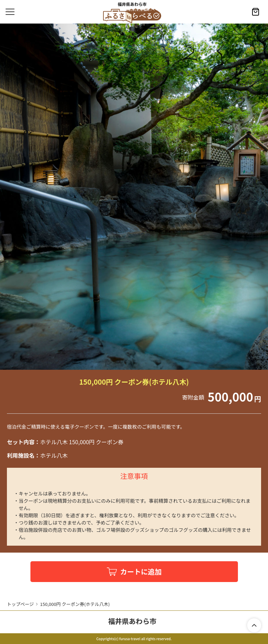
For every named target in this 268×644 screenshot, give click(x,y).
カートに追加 (141, 571)
